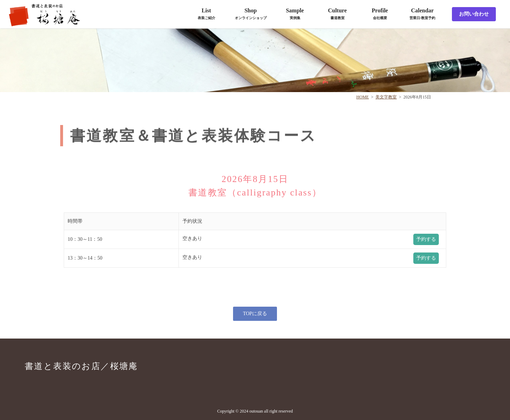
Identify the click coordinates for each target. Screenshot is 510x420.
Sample (295, 14)
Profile (380, 14)
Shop (251, 14)
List (206, 14)
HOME (362, 97)
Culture (337, 14)
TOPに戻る (255, 314)
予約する (426, 239)
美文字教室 (386, 97)
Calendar (422, 14)
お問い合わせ (474, 14)
